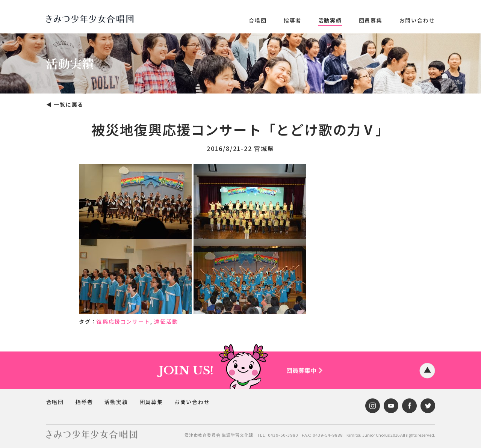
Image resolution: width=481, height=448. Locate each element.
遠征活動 (166, 321)
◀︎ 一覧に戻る (65, 104)
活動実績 (330, 20)
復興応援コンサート (123, 321)
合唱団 (258, 20)
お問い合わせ (417, 20)
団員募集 (371, 20)
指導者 (292, 20)
